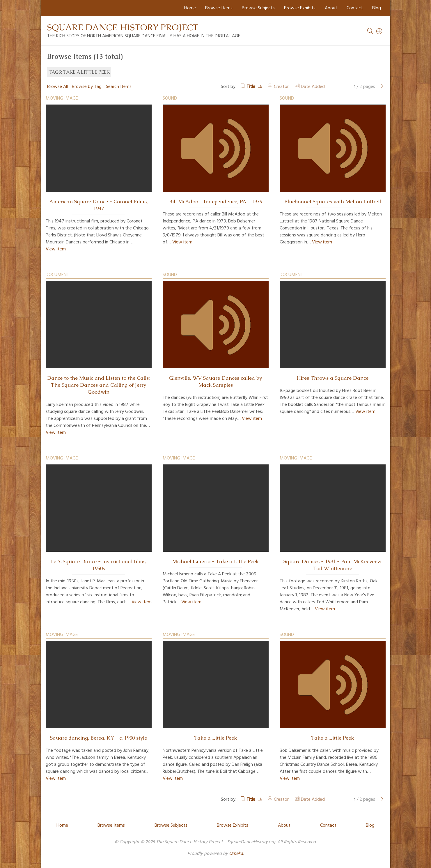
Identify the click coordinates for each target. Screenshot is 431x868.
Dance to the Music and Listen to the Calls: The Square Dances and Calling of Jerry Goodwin (99, 385)
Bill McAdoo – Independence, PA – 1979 (216, 201)
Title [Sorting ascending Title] (251, 87)
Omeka (236, 854)
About (331, 8)
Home (190, 8)
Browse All (57, 87)
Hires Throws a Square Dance (332, 378)
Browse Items (219, 8)
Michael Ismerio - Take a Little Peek (215, 561)
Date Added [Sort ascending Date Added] (313, 87)
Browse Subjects (258, 8)
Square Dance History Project (123, 27)
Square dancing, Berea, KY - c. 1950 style (99, 738)
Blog (377, 8)
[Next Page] (382, 87)
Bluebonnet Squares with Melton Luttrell (333, 201)
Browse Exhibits (300, 8)
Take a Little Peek (215, 738)
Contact (355, 8)
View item (56, 249)
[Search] (379, 31)
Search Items (119, 87)
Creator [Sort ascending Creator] (281, 87)
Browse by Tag (87, 87)
